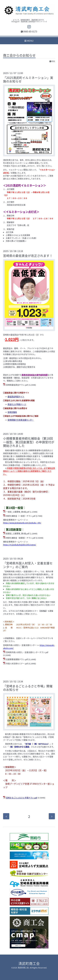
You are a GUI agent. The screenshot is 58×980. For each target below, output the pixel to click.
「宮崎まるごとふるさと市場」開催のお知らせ (28, 688)
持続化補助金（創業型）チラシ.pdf (21, 538)
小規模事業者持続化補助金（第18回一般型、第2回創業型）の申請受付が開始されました (29, 442)
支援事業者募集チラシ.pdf (17, 659)
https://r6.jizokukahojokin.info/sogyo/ (20, 545)
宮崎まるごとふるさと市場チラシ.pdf (22, 798)
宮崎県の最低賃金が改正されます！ (28, 256)
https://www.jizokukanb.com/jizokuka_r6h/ (22, 523)
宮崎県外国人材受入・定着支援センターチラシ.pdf (27, 652)
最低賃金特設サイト (16, 397)
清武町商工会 (29, 963)
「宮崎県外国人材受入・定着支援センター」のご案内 (28, 565)
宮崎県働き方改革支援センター (21, 420)
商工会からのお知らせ (19, 56)
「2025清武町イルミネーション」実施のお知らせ (28, 79)
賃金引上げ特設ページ (17, 404)
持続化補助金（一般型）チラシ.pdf (21, 516)
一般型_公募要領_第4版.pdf (18, 512)
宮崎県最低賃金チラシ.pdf (17, 385)
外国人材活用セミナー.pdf (17, 664)
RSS (52, 61)
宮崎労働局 (12, 412)
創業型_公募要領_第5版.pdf (18, 534)
